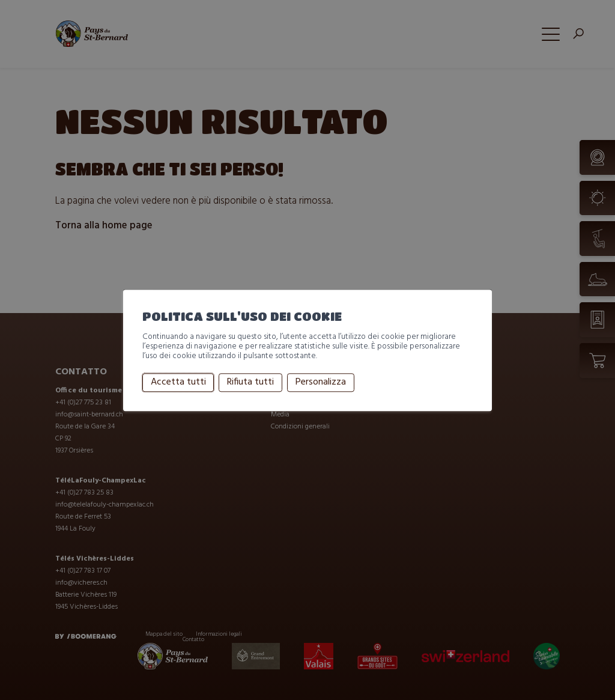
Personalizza (321, 383)
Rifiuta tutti (250, 383)
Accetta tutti (178, 383)
